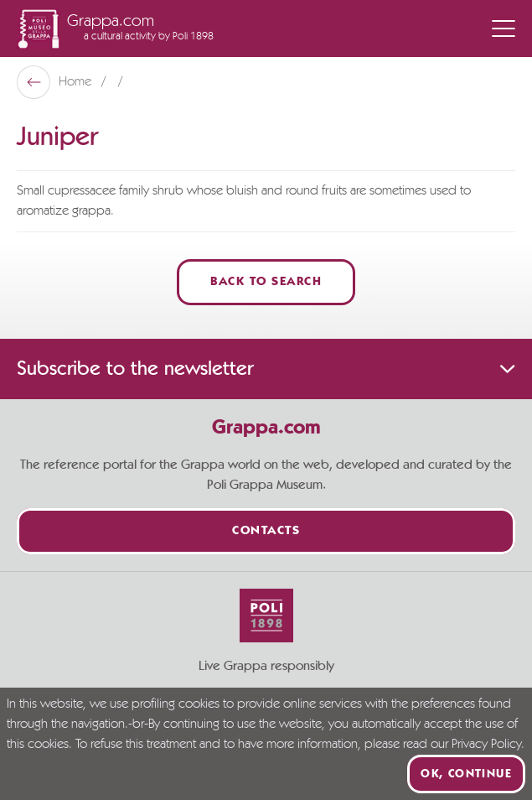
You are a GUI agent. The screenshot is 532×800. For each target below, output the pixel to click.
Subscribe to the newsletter (266, 369)
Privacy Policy (486, 745)
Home (77, 82)
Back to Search (266, 282)
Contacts (266, 531)
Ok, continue (466, 774)
